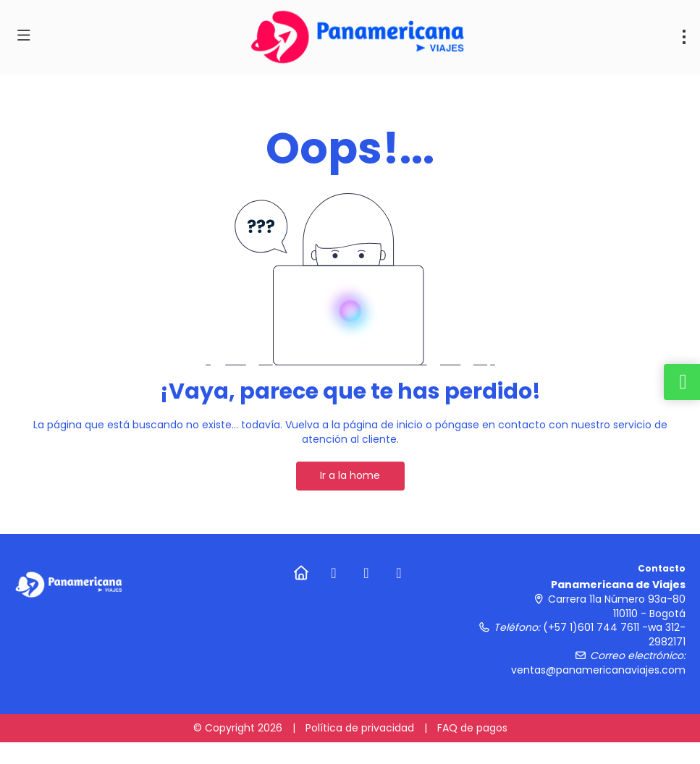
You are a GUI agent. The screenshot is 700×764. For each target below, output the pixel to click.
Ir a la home (350, 475)
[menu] (684, 37)
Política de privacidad (360, 728)
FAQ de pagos (472, 728)
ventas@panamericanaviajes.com (598, 670)
